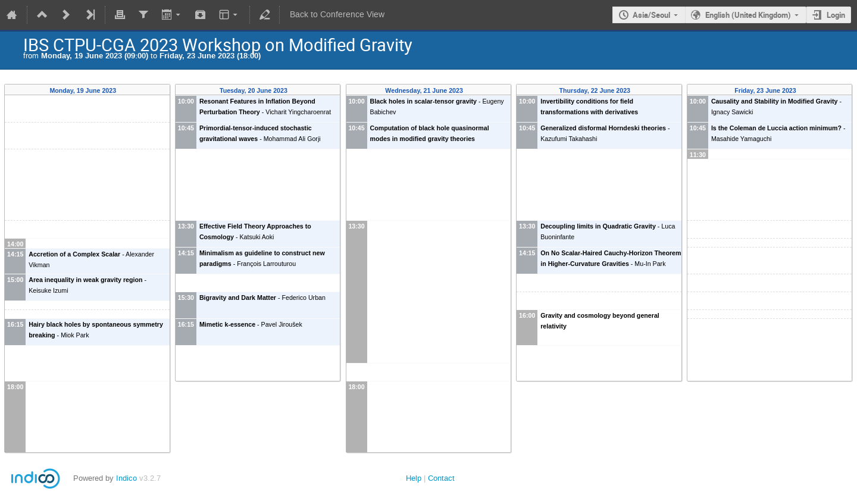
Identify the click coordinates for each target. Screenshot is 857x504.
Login (836, 15)
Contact (441, 478)
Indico (126, 478)
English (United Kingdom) (748, 15)
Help (414, 478)
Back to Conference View (337, 15)
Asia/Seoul (651, 15)
